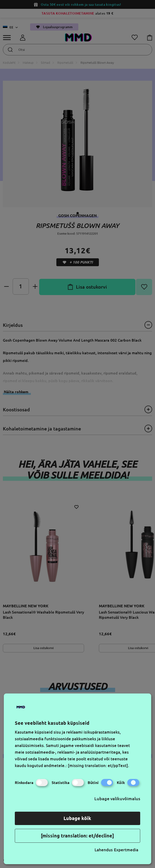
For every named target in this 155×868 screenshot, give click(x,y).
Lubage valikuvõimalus (117, 799)
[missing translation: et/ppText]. (99, 765)
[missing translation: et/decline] (77, 836)
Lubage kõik (77, 818)
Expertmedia (126, 850)
